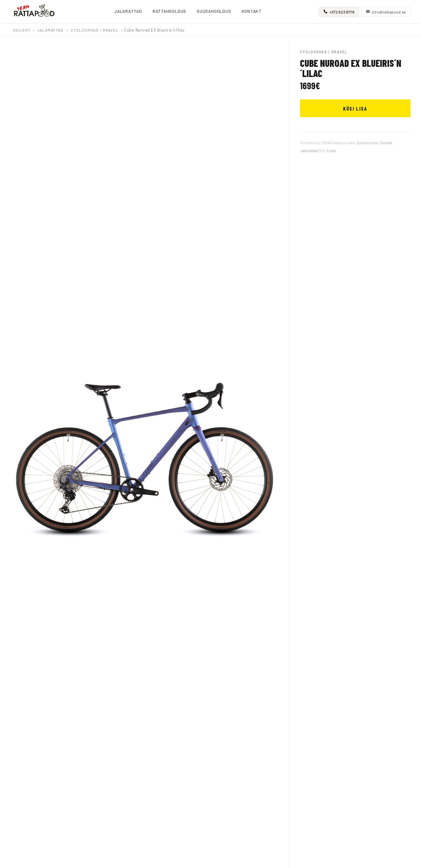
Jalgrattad (50, 30)
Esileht (22, 30)
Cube (331, 150)
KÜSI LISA (355, 108)
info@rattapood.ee (386, 12)
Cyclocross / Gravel (95, 30)
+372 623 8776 (339, 12)
